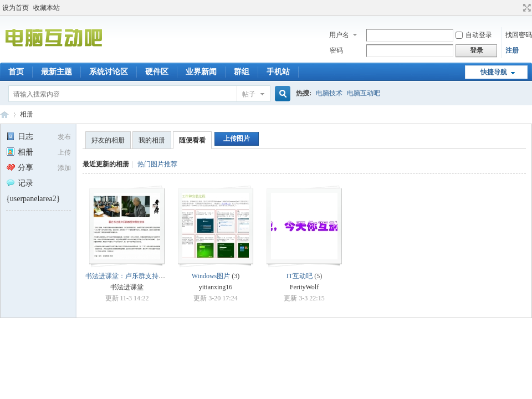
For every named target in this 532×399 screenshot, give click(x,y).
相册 (27, 114)
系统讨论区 (109, 72)
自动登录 (474, 35)
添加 (64, 168)
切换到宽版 (526, 8)
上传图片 (237, 139)
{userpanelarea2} (33, 199)
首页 (16, 72)
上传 (64, 152)
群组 (242, 72)
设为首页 (16, 8)
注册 (512, 50)
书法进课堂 (127, 287)
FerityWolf (304, 287)
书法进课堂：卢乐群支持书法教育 (135, 276)
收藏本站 (47, 8)
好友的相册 (108, 140)
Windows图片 (211, 276)
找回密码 (519, 35)
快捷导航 (494, 72)
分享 (20, 168)
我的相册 (152, 140)
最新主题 (57, 72)
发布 (64, 137)
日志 (20, 137)
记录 (20, 183)
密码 (336, 50)
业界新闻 (201, 72)
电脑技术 (329, 93)
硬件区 (157, 72)
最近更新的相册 (106, 164)
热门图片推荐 (157, 164)
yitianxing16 (216, 287)
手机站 (278, 72)
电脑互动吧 (364, 93)
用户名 (339, 35)
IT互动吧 (300, 276)
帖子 (249, 94)
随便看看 (192, 140)
